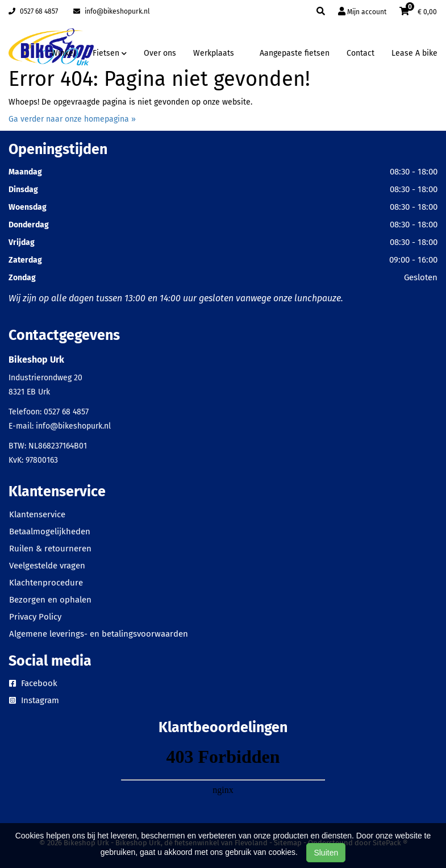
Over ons (160, 53)
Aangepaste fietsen (295, 53)
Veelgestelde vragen (47, 566)
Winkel (63, 53)
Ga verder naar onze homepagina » (72, 119)
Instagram (34, 700)
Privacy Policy (35, 617)
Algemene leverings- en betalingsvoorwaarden (99, 634)
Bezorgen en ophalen (50, 600)
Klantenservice (37, 514)
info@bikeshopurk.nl (112, 11)
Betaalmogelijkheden (50, 531)
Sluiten (326, 853)
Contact (360, 53)
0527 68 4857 (33, 11)
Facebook (33, 683)
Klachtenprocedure (46, 583)
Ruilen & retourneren (50, 549)
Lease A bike (414, 53)
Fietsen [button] (110, 53)
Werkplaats (214, 53)
